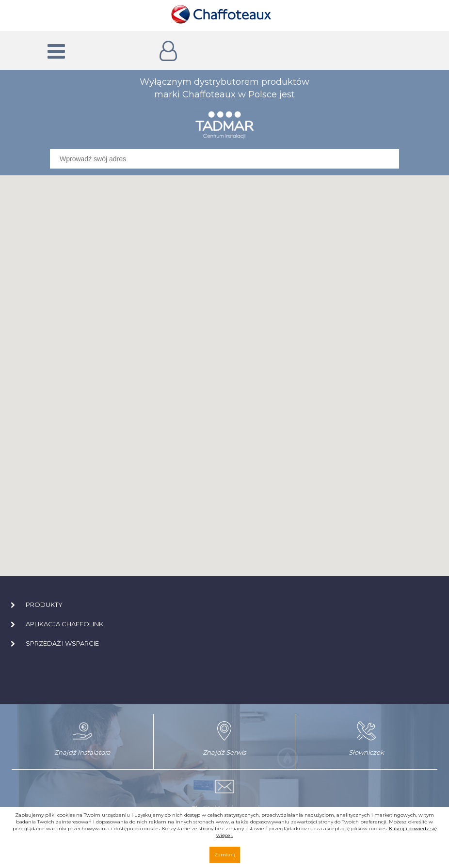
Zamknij (225, 855)
